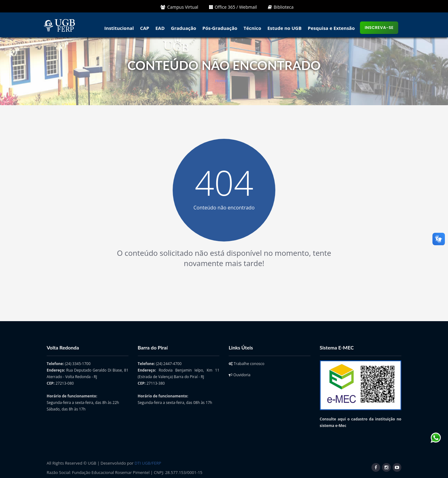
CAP (145, 28)
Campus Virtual (179, 7)
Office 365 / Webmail (233, 7)
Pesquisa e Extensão (331, 28)
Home (221, 81)
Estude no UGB (284, 28)
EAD (160, 28)
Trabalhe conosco (247, 364)
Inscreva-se (379, 28)
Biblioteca (281, 7)
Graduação (183, 28)
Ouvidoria (240, 375)
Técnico (252, 28)
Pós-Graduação (220, 28)
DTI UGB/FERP (148, 463)
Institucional (119, 28)
